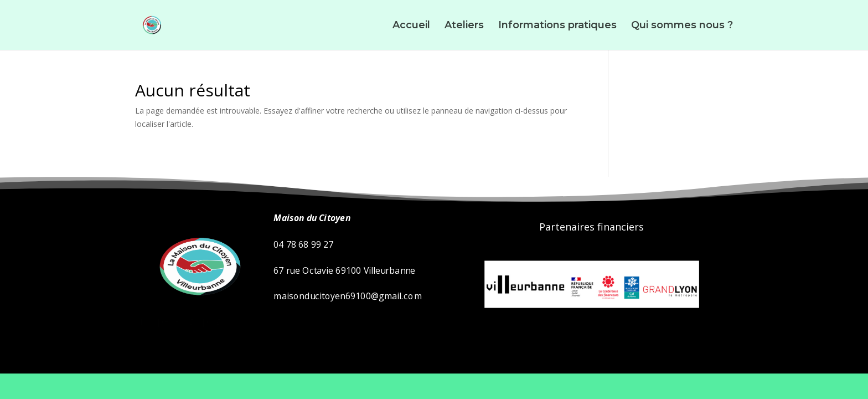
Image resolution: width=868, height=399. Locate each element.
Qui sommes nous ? (682, 26)
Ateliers (464, 26)
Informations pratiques (557, 26)
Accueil (411, 26)
